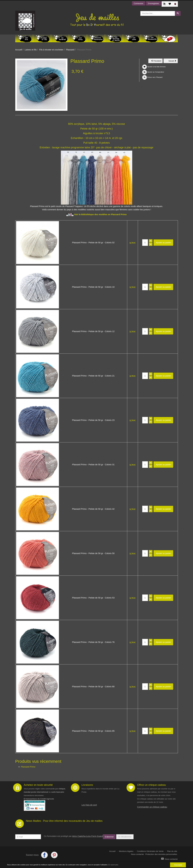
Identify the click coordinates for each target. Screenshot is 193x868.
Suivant (173, 61)
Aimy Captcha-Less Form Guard (88, 836)
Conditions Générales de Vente (150, 851)
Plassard (70, 50)
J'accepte (178, 865)
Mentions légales (126, 851)
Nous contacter (138, 854)
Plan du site (172, 851)
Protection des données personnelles (161, 854)
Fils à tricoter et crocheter (51, 50)
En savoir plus (113, 865)
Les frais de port (89, 805)
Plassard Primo (28, 767)
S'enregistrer (153, 3)
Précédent (157, 61)
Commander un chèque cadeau (152, 807)
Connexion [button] (139, 3)
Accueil (19, 50)
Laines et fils (31, 50)
